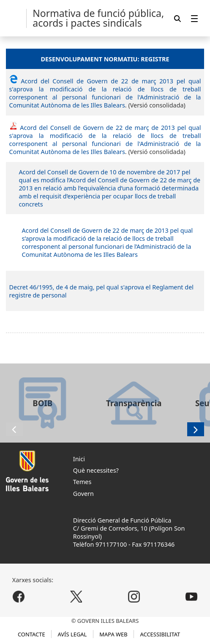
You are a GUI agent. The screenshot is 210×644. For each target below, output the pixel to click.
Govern (83, 494)
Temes (82, 482)
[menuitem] (194, 18)
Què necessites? (96, 470)
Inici (79, 459)
